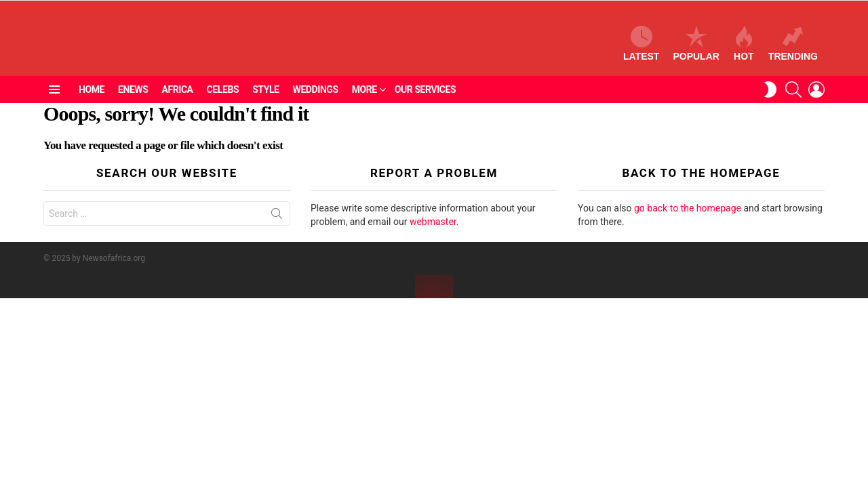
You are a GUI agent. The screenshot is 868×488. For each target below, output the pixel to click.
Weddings (316, 104)
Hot (744, 50)
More (364, 104)
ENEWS (133, 104)
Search (277, 230)
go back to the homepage (688, 222)
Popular (696, 50)
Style (265, 104)
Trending (793, 50)
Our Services (426, 104)
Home (92, 104)
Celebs (223, 104)
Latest (641, 50)
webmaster (433, 235)
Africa (177, 104)
